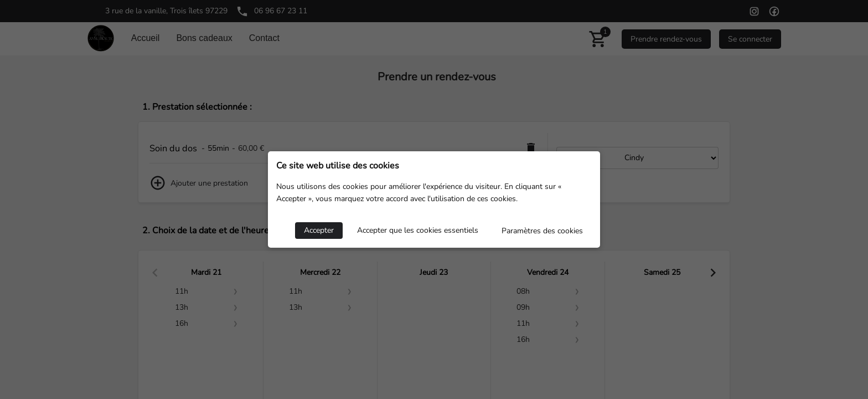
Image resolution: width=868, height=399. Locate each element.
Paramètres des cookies (542, 231)
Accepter (319, 230)
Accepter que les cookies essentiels (418, 230)
